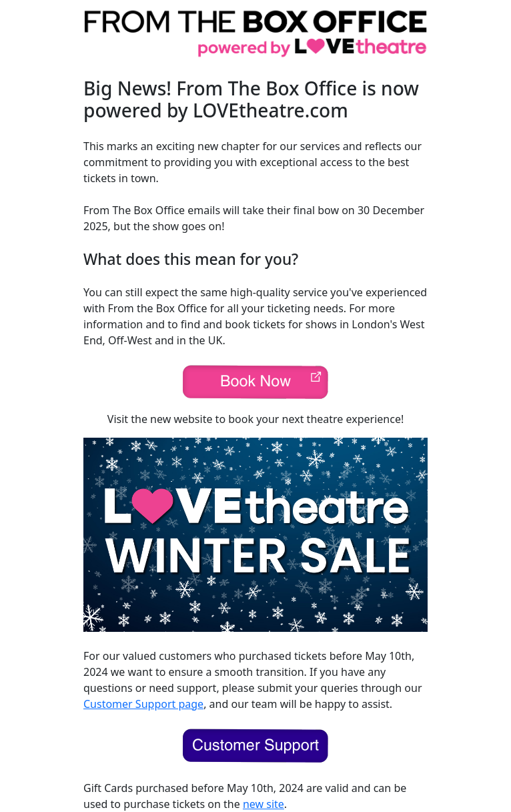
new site (264, 804)
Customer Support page (143, 704)
